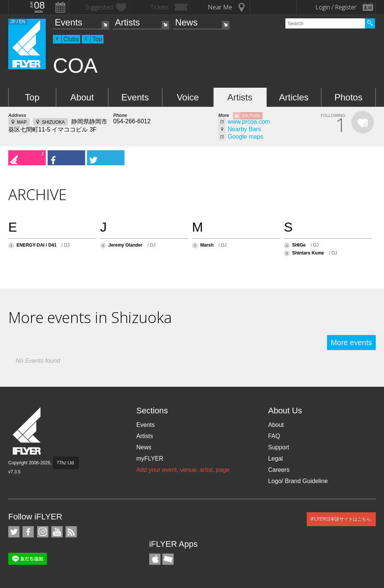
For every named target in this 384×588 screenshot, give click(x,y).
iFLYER (27, 431)
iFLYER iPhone (155, 559)
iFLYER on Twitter (14, 532)
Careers (279, 470)
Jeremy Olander (125, 245)
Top (97, 39)
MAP (22, 122)
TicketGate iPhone (168, 559)
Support (279, 447)
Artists (127, 22)
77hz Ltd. (66, 463)
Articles (294, 97)
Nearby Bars (244, 129)
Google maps (245, 137)
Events (68, 22)
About (82, 97)
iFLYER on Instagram (43, 532)
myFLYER (150, 459)
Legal (275, 459)
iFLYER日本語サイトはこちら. (341, 519)
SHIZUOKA (53, 122)
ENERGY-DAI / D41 (37, 245)
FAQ (274, 436)
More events (351, 343)
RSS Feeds (71, 532)
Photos (349, 97)
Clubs (71, 39)
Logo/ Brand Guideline (298, 481)
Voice (188, 97)
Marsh (207, 245)
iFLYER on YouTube (57, 532)
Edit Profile (251, 116)
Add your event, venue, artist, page (183, 470)
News (186, 22)
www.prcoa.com (249, 122)
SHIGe (299, 245)
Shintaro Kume (308, 253)
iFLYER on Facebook (28, 532)
